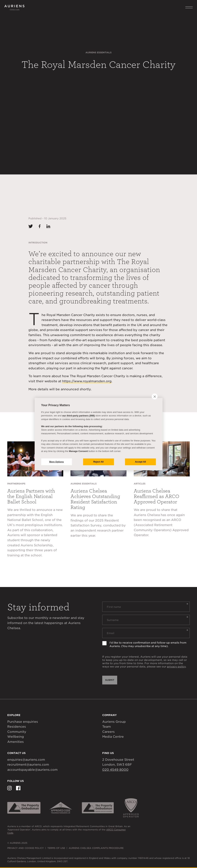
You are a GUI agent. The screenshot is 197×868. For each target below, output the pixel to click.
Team (107, 727)
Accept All (141, 462)
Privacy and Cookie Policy (26, 848)
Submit (110, 680)
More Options (56, 462)
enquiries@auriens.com (26, 760)
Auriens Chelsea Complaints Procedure (96, 848)
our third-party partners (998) (78, 416)
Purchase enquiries (23, 722)
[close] (155, 396)
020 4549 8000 (115, 770)
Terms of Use (56, 848)
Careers (108, 732)
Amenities (15, 742)
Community (17, 732)
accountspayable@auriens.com (32, 770)
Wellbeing (16, 737)
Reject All (98, 462)
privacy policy (176, 667)
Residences (17, 727)
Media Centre (113, 737)
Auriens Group (114, 722)
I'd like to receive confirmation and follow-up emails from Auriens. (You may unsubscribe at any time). (148, 644)
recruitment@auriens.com (28, 765)
